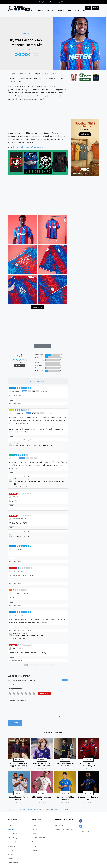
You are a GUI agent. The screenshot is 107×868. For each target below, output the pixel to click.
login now (32, 680)
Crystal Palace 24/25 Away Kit (30, 147)
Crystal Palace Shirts (56, 74)
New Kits (19, 760)
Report (20, 403)
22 (46, 665)
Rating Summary (15, 689)
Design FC (60, 2)
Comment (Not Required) (18, 700)
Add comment (13, 403)
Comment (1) (22, 440)
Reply (21, 448)
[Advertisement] (38, 116)
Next (52, 665)
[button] (38, 846)
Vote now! (20, 366)
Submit (15, 723)
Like (12, 400)
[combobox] (98, 14)
